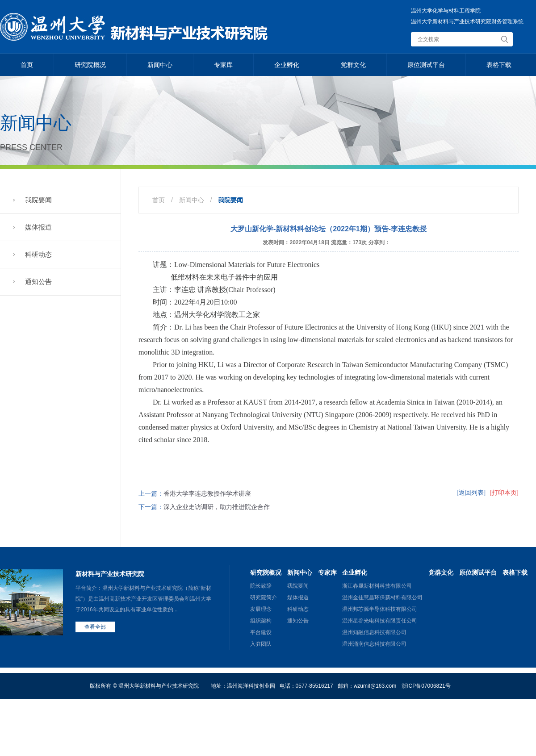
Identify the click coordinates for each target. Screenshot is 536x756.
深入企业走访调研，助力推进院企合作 (217, 507)
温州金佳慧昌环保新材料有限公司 (382, 597)
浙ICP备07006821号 (426, 686)
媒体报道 (38, 227)
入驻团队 (261, 644)
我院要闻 (38, 200)
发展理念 (261, 609)
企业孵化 (287, 65)
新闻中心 (160, 65)
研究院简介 (264, 597)
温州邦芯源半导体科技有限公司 (380, 609)
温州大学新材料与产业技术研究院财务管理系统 (467, 21)
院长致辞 (261, 586)
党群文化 (353, 65)
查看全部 (95, 627)
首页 (27, 65)
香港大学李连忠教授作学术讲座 (207, 493)
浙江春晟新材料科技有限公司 (377, 586)
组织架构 (261, 621)
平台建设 (261, 632)
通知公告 (38, 282)
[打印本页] (504, 493)
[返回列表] (471, 493)
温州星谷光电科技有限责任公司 (380, 621)
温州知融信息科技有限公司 (374, 632)
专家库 (223, 65)
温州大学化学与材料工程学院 (446, 11)
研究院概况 (90, 65)
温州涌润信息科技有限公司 (374, 644)
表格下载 (499, 65)
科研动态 (38, 254)
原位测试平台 (426, 65)
